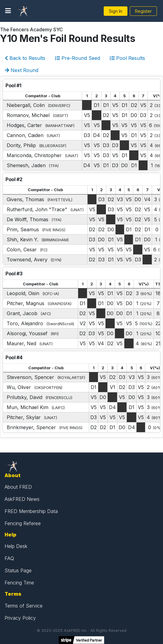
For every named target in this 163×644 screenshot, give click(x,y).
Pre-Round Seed (78, 58)
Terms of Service (24, 606)
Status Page (18, 570)
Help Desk (16, 546)
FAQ (9, 558)
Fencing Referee (23, 523)
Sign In (116, 11)
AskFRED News (22, 499)
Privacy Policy (20, 618)
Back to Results (25, 58)
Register (143, 11)
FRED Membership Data (31, 511)
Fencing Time (19, 583)
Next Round (22, 70)
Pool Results (127, 58)
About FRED (18, 487)
